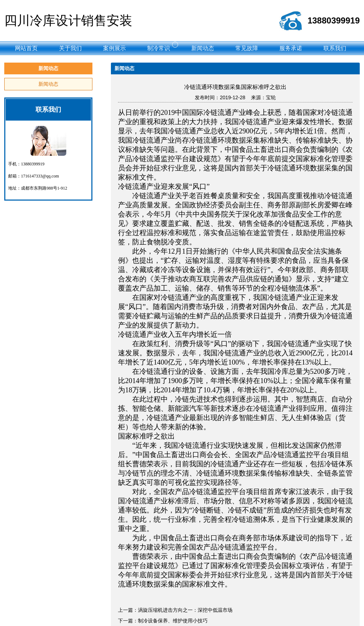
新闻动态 (48, 84)
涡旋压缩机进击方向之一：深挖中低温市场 (185, 610)
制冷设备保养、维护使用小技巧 (173, 621)
